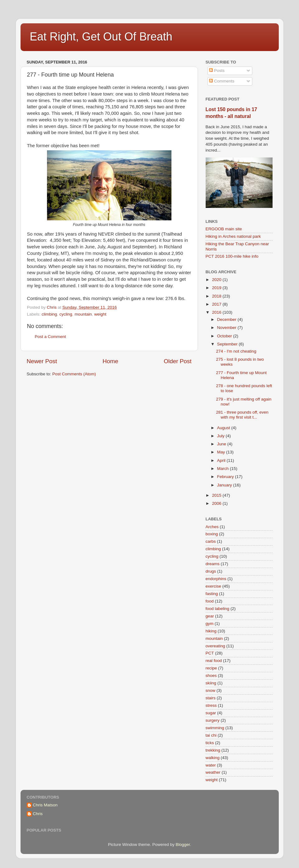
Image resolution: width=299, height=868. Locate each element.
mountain (83, 314)
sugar (211, 713)
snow (211, 690)
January (225, 485)
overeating (215, 646)
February (226, 477)
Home (110, 361)
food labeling (218, 609)
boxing (212, 534)
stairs (211, 698)
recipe (211, 668)
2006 (217, 503)
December (227, 319)
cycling (66, 314)
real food (214, 661)
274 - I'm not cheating (236, 351)
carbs (211, 541)
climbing (49, 314)
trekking (213, 750)
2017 (217, 304)
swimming (215, 728)
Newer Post (42, 361)
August (224, 428)
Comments (222, 81)
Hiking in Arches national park (233, 236)
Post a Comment (51, 337)
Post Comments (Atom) (74, 374)
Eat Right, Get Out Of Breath (101, 37)
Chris (38, 814)
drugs (211, 571)
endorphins (216, 579)
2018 (217, 296)
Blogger (183, 845)
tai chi (211, 735)
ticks (210, 743)
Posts (217, 70)
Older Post (178, 361)
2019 (217, 288)
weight (100, 314)
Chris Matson (45, 805)
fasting (212, 594)
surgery (213, 720)
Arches (212, 527)
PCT (210, 653)
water (211, 765)
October (225, 336)
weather (213, 772)
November (227, 328)
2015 (217, 495)
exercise (213, 586)
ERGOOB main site (224, 229)
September (228, 344)
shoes (211, 676)
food (210, 601)
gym (210, 624)
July (222, 436)
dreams (213, 564)
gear (210, 616)
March (224, 469)
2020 (217, 280)
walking (213, 758)
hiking (211, 631)
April (222, 460)
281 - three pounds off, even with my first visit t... (242, 415)
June (222, 444)
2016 (217, 312)
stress (211, 705)
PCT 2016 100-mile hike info (232, 256)
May (222, 452)
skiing (211, 683)
